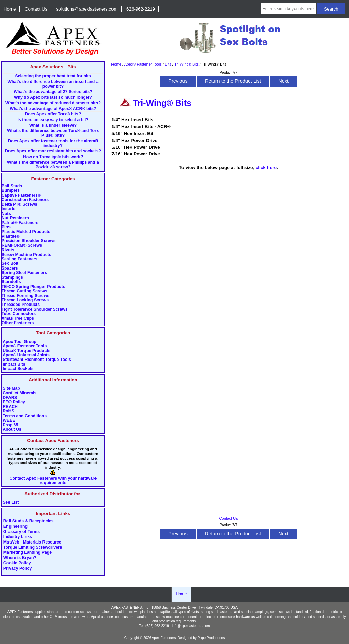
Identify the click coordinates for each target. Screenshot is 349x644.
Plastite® (11, 236)
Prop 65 (10, 425)
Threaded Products (21, 305)
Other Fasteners (18, 323)
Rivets (8, 250)
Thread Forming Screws (25, 296)
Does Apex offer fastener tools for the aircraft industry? (53, 143)
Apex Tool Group (20, 342)
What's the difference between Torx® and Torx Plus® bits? (53, 133)
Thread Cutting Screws (24, 291)
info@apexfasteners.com (191, 626)
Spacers (10, 268)
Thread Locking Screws (25, 300)
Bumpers (11, 191)
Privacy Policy (18, 568)
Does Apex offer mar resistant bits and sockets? (53, 151)
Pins (6, 227)
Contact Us (36, 9)
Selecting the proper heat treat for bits (53, 76)
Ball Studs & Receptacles (29, 521)
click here (266, 168)
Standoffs (11, 282)
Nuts (6, 214)
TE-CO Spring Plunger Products (33, 287)
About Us (12, 430)
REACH (10, 407)
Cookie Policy (17, 563)
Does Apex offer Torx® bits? (53, 114)
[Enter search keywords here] (289, 9)
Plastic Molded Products (26, 232)
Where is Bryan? (20, 558)
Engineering (15, 527)
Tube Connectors (19, 314)
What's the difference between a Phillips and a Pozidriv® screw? (53, 165)
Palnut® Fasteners (20, 223)
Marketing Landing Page (28, 553)
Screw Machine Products (27, 255)
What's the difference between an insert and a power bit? (53, 84)
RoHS (8, 411)
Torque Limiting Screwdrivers (33, 548)
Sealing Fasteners (20, 259)
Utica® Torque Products (27, 351)
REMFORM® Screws (22, 246)
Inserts (8, 209)
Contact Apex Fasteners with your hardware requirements (53, 481)
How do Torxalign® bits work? (53, 157)
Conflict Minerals (20, 393)
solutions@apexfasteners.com (87, 9)
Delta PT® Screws (20, 205)
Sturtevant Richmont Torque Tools (37, 360)
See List (11, 503)
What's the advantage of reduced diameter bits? (53, 103)
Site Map (11, 389)
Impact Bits (14, 364)
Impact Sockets (18, 369)
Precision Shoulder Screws (29, 241)
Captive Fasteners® (21, 195)
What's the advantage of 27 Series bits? (53, 92)
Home (10, 9)
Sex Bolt (10, 264)
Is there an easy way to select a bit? (53, 120)
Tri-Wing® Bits (187, 64)
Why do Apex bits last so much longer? (53, 98)
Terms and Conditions (25, 416)
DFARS (10, 398)
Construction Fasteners (25, 200)
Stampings (12, 278)
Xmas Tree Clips (18, 319)
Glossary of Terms (22, 532)
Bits (168, 64)
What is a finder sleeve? (53, 125)
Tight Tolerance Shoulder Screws (35, 309)
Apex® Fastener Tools (25, 346)
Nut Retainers (15, 218)
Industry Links (18, 537)
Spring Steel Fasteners (24, 273)
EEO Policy (14, 402)
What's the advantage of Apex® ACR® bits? (53, 109)
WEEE (9, 420)
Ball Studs (12, 186)
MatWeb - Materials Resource (32, 542)
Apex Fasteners (164, 638)
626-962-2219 (141, 9)
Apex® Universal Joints (26, 355)
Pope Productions (211, 638)
